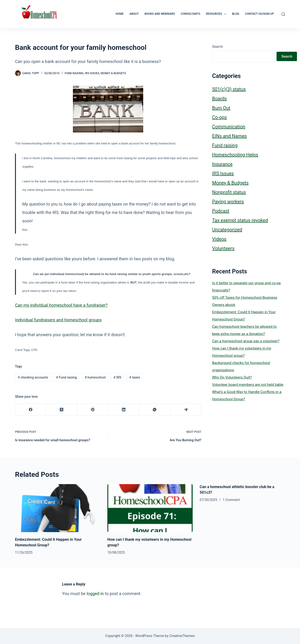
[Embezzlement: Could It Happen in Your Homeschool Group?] (58, 508)
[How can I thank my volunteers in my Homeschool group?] (150, 508)
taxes (135, 377)
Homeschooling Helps (235, 155)
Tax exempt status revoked (240, 220)
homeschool (95, 377)
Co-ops (219, 117)
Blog (236, 14)
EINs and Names (229, 136)
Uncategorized (227, 230)
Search (217, 47)
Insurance (222, 164)
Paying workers (228, 202)
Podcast (221, 211)
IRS (118, 377)
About (134, 14)
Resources (217, 14)
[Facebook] (31, 410)
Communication (229, 127)
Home (120, 14)
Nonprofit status (229, 192)
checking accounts (33, 377)
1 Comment (231, 500)
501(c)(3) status (229, 89)
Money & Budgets (113, 73)
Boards (219, 99)
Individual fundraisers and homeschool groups (58, 320)
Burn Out (221, 108)
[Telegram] (186, 410)
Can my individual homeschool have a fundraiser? (61, 305)
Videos (219, 239)
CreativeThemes (182, 636)
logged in (95, 594)
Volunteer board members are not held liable (248, 385)
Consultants (190, 14)
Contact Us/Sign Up (260, 14)
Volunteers (223, 248)
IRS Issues (92, 73)
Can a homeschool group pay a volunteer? (246, 341)
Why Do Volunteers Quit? (232, 377)
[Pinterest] (93, 410)
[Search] (283, 14)
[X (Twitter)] (62, 410)
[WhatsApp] (155, 410)
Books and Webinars (160, 14)
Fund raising (74, 73)
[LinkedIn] (124, 410)
